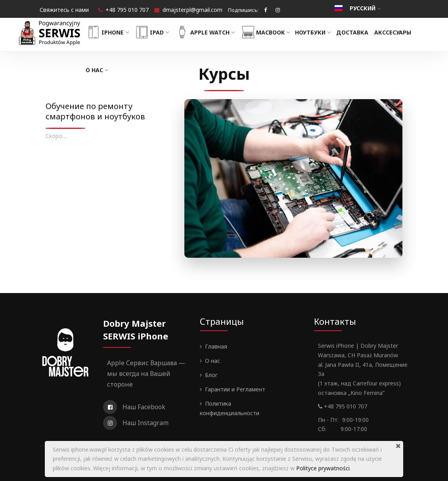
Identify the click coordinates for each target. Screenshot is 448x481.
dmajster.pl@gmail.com (192, 10)
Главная (216, 346)
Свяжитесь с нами (64, 10)
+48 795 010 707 (127, 10)
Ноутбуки (316, 32)
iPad (155, 32)
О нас (100, 70)
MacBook (268, 32)
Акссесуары (396, 32)
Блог (211, 375)
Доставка (355, 32)
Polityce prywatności (323, 468)
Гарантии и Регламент (235, 389)
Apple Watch (208, 32)
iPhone (110, 32)
